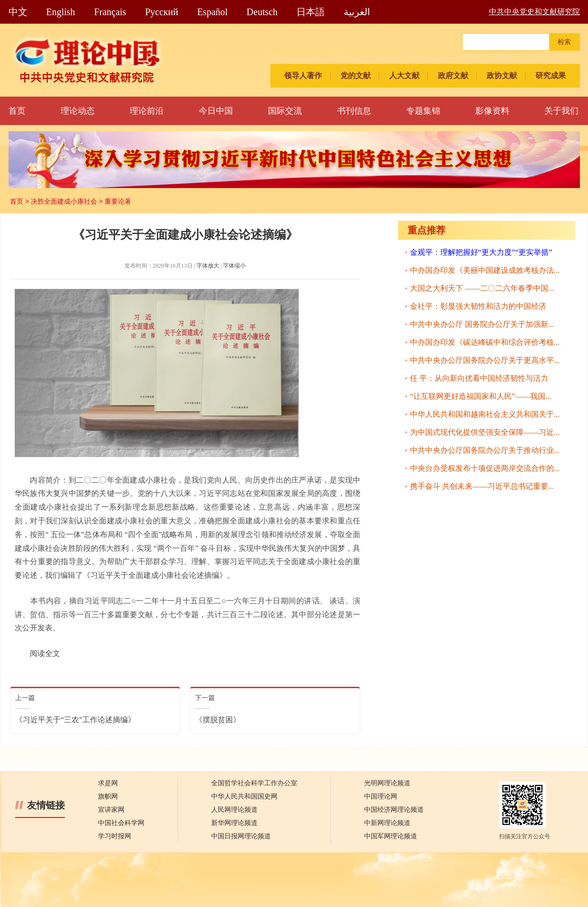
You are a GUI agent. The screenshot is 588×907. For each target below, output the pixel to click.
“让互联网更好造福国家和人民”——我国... (481, 396)
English (61, 12)
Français (110, 12)
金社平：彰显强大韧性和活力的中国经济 (478, 306)
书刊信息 (354, 111)
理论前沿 (147, 111)
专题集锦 (423, 111)
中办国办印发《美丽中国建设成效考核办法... (485, 270)
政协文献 (502, 76)
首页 (17, 111)
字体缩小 (234, 266)
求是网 (108, 783)
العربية (357, 12)
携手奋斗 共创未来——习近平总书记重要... (482, 486)
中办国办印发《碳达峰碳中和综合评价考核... (485, 342)
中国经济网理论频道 (394, 810)
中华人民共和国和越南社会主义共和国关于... (485, 414)
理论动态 (78, 111)
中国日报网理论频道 (241, 836)
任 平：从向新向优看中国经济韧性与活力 (479, 378)
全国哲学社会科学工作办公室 (254, 783)
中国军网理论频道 (391, 836)
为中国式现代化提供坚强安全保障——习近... (485, 432)
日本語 (311, 12)
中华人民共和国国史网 (244, 796)
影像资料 (492, 111)
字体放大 (208, 266)
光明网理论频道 (387, 783)
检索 (564, 42)
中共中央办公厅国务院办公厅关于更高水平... (485, 360)
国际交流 (285, 111)
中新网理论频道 (387, 823)
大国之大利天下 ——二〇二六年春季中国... (482, 288)
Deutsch (262, 12)
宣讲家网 (111, 810)
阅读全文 (45, 653)
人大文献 (404, 76)
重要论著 (118, 201)
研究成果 (551, 76)
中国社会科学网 (121, 823)
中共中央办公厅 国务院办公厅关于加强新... (482, 324)
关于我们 (561, 111)
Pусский (161, 12)
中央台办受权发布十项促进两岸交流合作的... (485, 468)
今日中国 (216, 111)
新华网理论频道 (234, 823)
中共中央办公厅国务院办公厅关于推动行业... (485, 450)
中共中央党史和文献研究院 (535, 12)
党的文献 (356, 76)
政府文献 (453, 76)
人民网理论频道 (234, 810)
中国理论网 (381, 796)
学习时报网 (115, 836)
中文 (18, 12)
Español (212, 12)
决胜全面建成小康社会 (64, 201)
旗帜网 (108, 796)
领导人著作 (303, 76)
